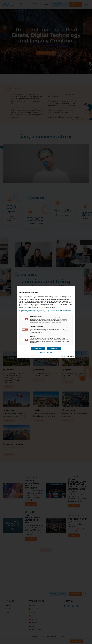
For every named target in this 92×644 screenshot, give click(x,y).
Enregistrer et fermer (46, 353)
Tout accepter (38, 349)
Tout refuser (54, 349)
